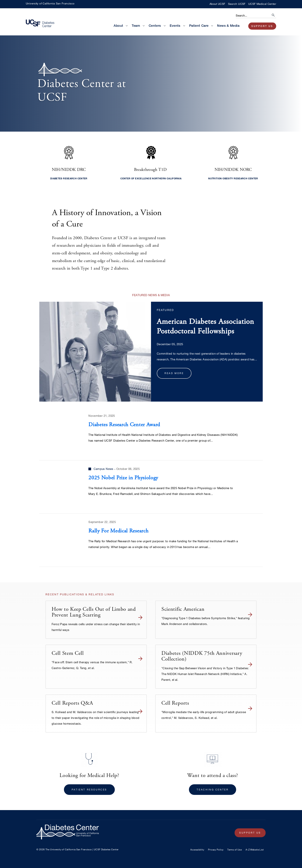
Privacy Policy (216, 850)
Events (175, 25)
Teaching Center (213, 789)
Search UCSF (237, 4)
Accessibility (197, 850)
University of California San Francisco (50, 3)
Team (136, 25)
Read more (174, 373)
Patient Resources (89, 789)
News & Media (228, 25)
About (118, 25)
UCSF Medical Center (262, 4)
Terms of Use (234, 850)
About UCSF (217, 4)
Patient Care (199, 25)
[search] (270, 14)
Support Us (262, 26)
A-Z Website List (255, 850)
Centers (155, 25)
